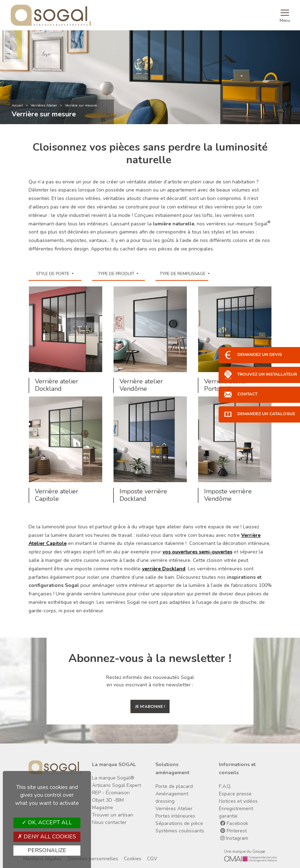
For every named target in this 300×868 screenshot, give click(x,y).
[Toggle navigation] (285, 15)
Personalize (47, 850)
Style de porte (53, 274)
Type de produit (117, 274)
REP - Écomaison (111, 793)
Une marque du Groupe (245, 852)
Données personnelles (93, 859)
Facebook (234, 823)
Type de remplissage (183, 274)
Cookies (133, 859)
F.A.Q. (225, 786)
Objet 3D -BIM (108, 800)
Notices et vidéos (238, 801)
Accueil (17, 105)
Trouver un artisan (113, 815)
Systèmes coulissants (180, 831)
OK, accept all (47, 823)
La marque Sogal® (113, 778)
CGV (152, 859)
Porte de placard (174, 786)
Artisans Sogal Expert (117, 785)
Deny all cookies (47, 837)
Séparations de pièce (179, 823)
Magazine (103, 808)
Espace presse (235, 794)
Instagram (234, 838)
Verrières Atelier (44, 105)
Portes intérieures (175, 816)
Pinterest (234, 831)
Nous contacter (109, 822)
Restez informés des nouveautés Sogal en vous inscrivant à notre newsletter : (150, 681)
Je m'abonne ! (150, 706)
